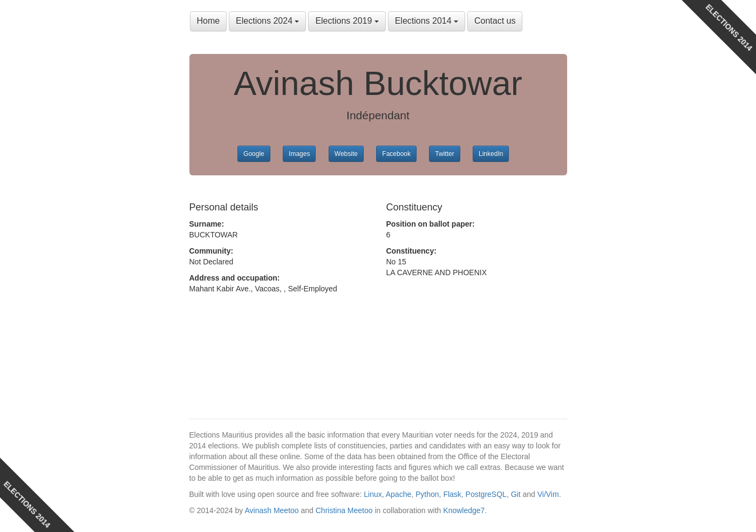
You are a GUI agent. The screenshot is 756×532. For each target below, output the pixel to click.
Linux (373, 494)
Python (427, 494)
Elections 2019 (347, 21)
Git (516, 494)
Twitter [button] (444, 154)
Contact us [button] (495, 21)
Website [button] (346, 154)
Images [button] (299, 154)
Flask (452, 494)
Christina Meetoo (344, 510)
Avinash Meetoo (271, 510)
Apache (399, 494)
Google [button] (254, 154)
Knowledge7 (464, 510)
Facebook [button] (396, 154)
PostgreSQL (486, 494)
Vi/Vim (548, 494)
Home (209, 21)
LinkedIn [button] (491, 154)
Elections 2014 (427, 21)
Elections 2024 (267, 21)
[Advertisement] (276, 348)
